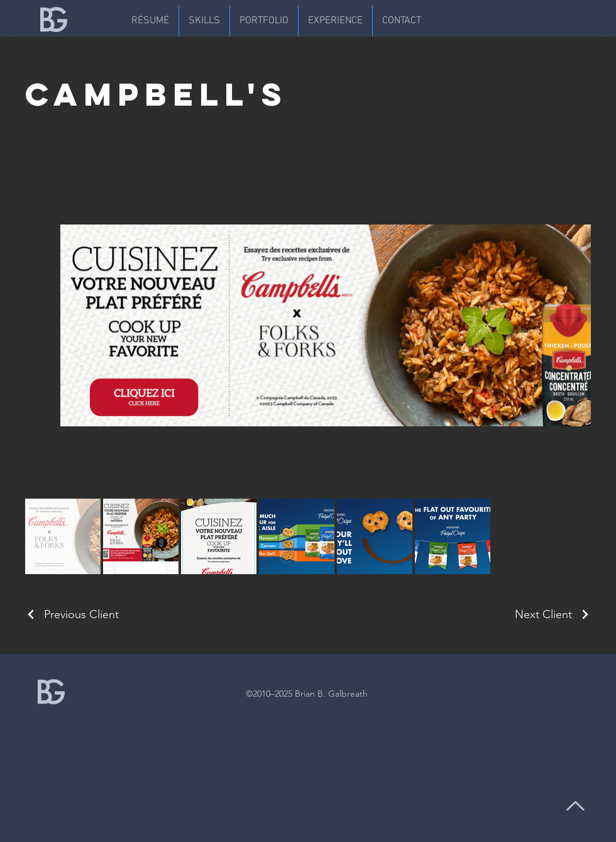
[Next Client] (553, 614)
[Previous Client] (72, 614)
